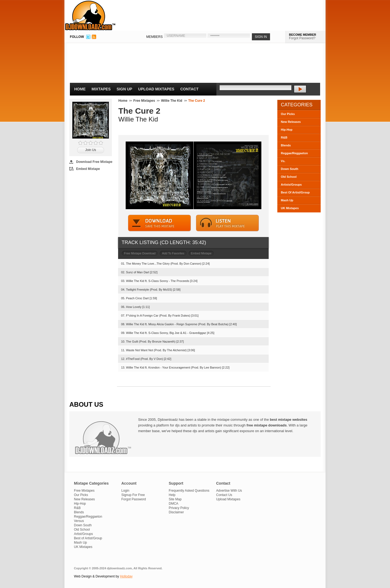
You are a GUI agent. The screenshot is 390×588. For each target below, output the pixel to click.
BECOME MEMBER (303, 35)
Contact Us (224, 495)
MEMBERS (155, 37)
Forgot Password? (302, 38)
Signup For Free (133, 495)
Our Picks (288, 114)
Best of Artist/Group (88, 538)
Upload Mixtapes (156, 89)
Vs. (283, 161)
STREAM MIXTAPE (227, 223)
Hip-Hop (287, 130)
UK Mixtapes (290, 208)
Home (80, 89)
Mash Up (287, 200)
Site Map (175, 499)
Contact (189, 89)
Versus (79, 521)
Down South (290, 169)
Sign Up (125, 89)
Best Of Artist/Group (295, 192)
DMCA (173, 504)
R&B (284, 137)
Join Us (90, 150)
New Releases (291, 122)
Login (125, 491)
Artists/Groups (291, 185)
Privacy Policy (179, 508)
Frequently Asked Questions (189, 491)
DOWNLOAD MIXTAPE (160, 223)
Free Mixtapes (144, 101)
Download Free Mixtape (94, 162)
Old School (289, 177)
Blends (286, 145)
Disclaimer (176, 512)
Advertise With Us (229, 491)
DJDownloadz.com (90, 15)
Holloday (126, 576)
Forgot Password (134, 499)
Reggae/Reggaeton (294, 153)
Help (172, 495)
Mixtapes (101, 89)
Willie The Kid (172, 101)
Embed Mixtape (88, 169)
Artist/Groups (83, 534)
